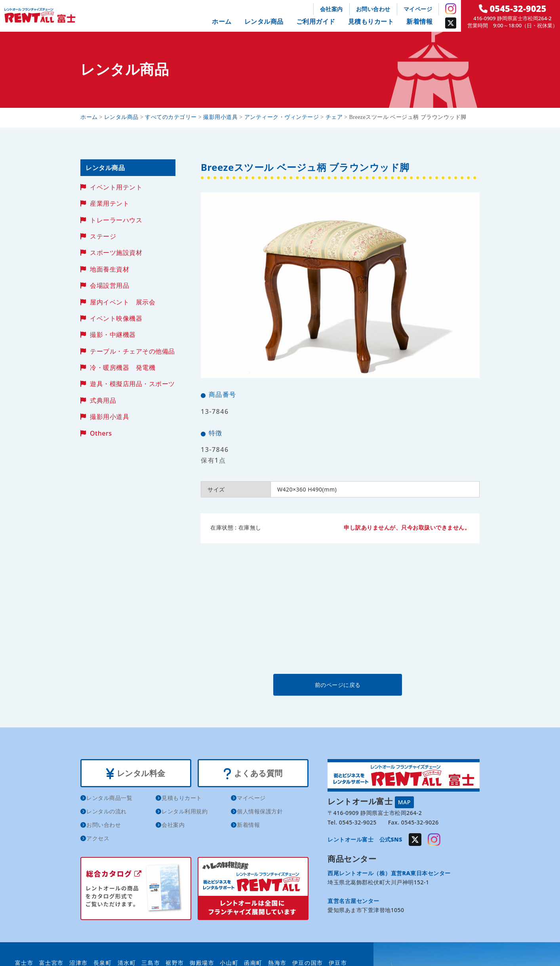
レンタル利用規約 (185, 811)
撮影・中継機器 (113, 335)
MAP (404, 802)
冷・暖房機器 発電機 (123, 367)
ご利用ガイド (316, 21)
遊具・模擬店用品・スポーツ (132, 384)
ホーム (222, 21)
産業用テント (110, 203)
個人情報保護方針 (260, 811)
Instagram (451, 9)
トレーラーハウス (116, 220)
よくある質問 (253, 773)
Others (101, 433)
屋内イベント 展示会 (123, 302)
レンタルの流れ (107, 811)
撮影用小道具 (110, 417)
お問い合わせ (373, 9)
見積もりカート (371, 21)
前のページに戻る (340, 685)
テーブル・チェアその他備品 (132, 351)
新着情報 (419, 21)
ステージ (103, 236)
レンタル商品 (264, 21)
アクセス (98, 838)
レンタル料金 (136, 773)
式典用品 (103, 400)
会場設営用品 (110, 285)
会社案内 (331, 9)
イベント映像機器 (116, 318)
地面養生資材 (110, 269)
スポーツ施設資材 (116, 252)
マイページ (418, 9)
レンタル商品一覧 (109, 798)
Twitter (451, 23)
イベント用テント (116, 187)
